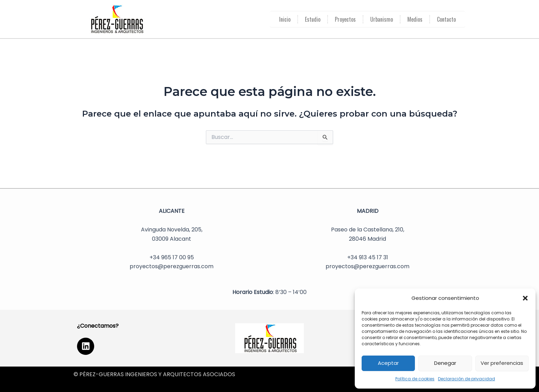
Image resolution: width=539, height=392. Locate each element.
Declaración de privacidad (466, 379)
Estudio (313, 19)
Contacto (446, 19)
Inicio (285, 19)
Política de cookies (415, 379)
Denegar (445, 363)
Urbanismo (382, 19)
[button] (525, 298)
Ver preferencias (502, 363)
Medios (415, 19)
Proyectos (345, 19)
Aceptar (388, 363)
